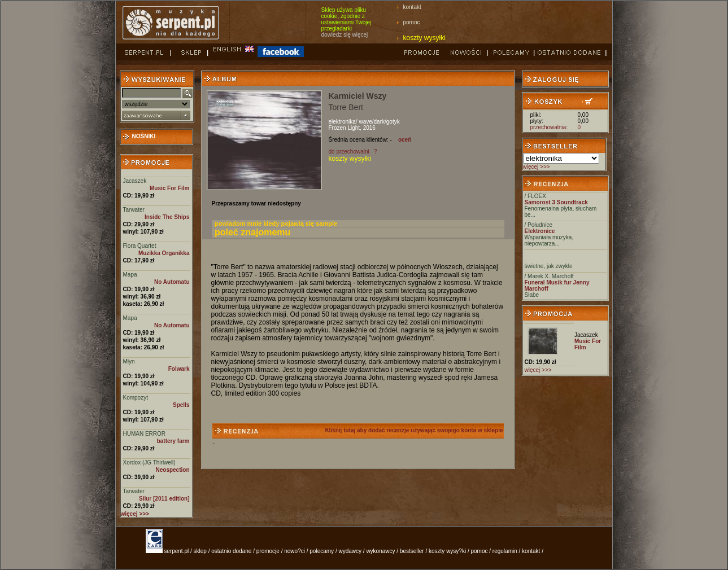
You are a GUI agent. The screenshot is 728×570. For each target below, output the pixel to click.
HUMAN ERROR (145, 434)
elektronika (342, 122)
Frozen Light (345, 128)
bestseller (412, 551)
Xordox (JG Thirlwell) (149, 462)
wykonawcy (380, 551)
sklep (200, 551)
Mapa (130, 275)
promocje (268, 551)
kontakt (412, 7)
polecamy (322, 551)
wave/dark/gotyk (379, 122)
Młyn (129, 361)
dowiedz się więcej (345, 35)
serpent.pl (176, 551)
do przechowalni (349, 152)
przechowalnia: (549, 127)
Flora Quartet (140, 246)
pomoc (412, 22)
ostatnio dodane (231, 551)
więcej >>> (537, 167)
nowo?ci (295, 551)
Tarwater (134, 210)
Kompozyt (136, 398)
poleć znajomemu (252, 232)
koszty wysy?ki (447, 551)
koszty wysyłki (424, 38)
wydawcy (350, 551)
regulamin (505, 551)
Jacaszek (135, 181)
